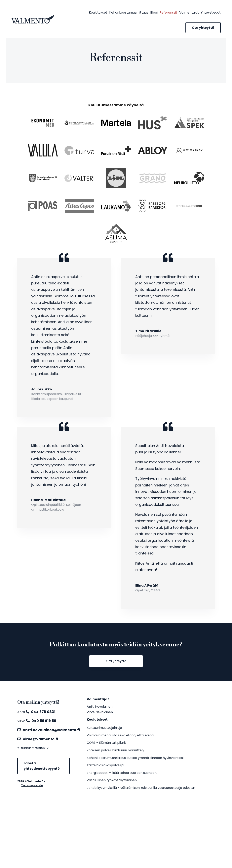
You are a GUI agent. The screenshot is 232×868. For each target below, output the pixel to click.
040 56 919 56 (44, 721)
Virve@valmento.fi (40, 739)
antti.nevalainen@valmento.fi (51, 730)
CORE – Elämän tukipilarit (106, 743)
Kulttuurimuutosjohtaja (104, 728)
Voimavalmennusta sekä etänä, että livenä (120, 735)
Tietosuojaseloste (32, 785)
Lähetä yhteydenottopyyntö (42, 766)
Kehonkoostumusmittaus (129, 12)
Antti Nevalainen (100, 707)
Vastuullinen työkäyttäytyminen (112, 780)
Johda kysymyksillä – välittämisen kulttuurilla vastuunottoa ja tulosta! (141, 788)
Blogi (154, 12)
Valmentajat (189, 12)
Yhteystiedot (211, 12)
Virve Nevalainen (100, 712)
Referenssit (168, 12)
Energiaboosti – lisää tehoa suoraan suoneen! (122, 773)
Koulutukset (98, 12)
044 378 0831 (43, 712)
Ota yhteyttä (203, 28)
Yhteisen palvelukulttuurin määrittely (116, 750)
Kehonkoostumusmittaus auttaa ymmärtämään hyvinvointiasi (135, 758)
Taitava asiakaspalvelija (105, 765)
